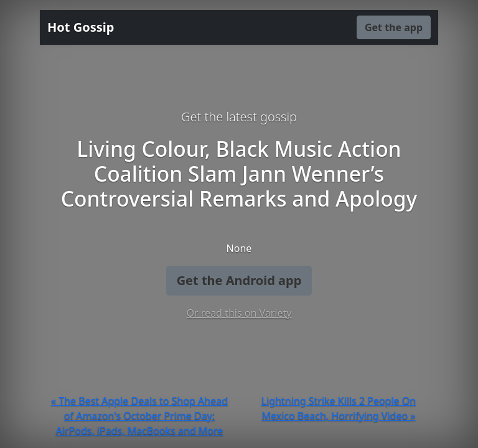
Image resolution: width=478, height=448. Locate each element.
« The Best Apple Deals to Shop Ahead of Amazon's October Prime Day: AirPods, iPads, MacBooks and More (139, 416)
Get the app (394, 27)
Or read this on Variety (239, 313)
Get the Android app (239, 280)
